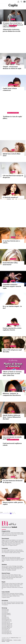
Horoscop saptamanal (7, 634)
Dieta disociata (12, 577)
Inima (10, 566)
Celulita (18, 551)
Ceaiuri (7, 566)
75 (7, 513)
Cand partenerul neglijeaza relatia (12, 444)
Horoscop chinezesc (6, 615)
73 (4, 513)
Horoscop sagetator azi (7, 626)
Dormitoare (9, 595)
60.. (14, 512)
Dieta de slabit (5, 577)
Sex (13, 150)
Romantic (8, 533)
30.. (9, 512)
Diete (3, 575)
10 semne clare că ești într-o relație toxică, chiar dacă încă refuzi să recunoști (13, 25)
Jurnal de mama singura (7, 596)
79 (12, 513)
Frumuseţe (5, 548)
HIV (6, 570)
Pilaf (15, 586)
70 (1, 513)
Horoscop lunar (5, 617)
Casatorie (7, 534)
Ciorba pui (9, 587)
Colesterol (10, 567)
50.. (13, 512)
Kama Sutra (14, 534)
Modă (3, 556)
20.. (8, 512)
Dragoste (4, 533)
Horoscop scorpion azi (7, 625)
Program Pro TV (5, 545)
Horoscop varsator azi (7, 627)
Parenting (21, 595)
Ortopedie (9, 570)
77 (9, 513)
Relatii (13, 19)
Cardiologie (8, 569)
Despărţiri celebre (11, 603)
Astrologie (4, 616)
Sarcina (3, 566)
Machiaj (21, 550)
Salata (19, 583)
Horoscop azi (5, 612)
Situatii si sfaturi (13, 85)
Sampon (11, 551)
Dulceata (6, 585)
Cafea (22, 583)
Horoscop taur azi (6, 622)
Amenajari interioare (14, 593)
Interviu (8, 602)
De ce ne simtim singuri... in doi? (12, 307)
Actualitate (5, 600)
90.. (15, 513)
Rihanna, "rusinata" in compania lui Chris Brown (12, 394)
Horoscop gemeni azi (6, 620)
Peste (14, 583)
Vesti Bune (18, 603)
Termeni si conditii (17, 640)
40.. (11, 512)
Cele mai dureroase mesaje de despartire (13, 176)
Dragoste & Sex (6, 531)
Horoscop (4, 608)
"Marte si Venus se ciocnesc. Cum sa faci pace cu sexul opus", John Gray (12, 373)
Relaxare (16, 575)
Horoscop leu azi (5, 630)
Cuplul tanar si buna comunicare (10, 89)
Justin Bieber (5, 544)
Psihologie (14, 566)
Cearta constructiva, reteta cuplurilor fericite (12, 329)
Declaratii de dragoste (12, 535)
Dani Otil (7, 543)
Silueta (17, 577)
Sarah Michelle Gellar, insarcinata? (10, 264)
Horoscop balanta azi (6, 631)
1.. (5, 512)
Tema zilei (18, 602)
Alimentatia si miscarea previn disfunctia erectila (12, 30)
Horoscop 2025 (5, 611)
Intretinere (4, 576)
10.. (6, 512)
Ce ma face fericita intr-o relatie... (11, 242)
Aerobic (9, 576)
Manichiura (7, 551)
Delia (17, 543)
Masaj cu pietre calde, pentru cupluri (13, 503)
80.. (14, 513)
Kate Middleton (13, 540)
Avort (18, 569)
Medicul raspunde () (13, 113)
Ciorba (10, 583)
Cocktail (15, 585)
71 (2, 513)
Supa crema (20, 585)
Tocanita (11, 585)
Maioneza (12, 586)
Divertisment (5, 539)
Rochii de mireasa (16, 557)
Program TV (18, 544)
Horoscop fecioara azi (7, 621)
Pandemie (6, 605)
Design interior (15, 595)
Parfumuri (12, 550)
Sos (16, 583)
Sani (3, 551)
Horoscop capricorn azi (7, 623)
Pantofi (11, 559)
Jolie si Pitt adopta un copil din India (12, 351)
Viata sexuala (14, 533)
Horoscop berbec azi (6, 632)
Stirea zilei (13, 602)
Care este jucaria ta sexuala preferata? (12, 438)
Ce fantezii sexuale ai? (10, 197)
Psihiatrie (14, 570)
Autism (8, 597)
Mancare (4, 583)
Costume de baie (6, 559)
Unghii (8, 550)
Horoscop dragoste (6, 613)
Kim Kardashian (20, 540)
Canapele (4, 595)
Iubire (3, 534)
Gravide (15, 596)
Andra (14, 543)
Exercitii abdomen (15, 576)
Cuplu (22, 533)
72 (3, 513)
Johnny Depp (5, 541)
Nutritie (21, 576)
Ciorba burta (14, 587)
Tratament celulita (8, 553)
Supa (3, 585)
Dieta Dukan (11, 575)
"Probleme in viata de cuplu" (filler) (12, 117)
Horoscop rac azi (6, 618)
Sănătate (4, 565)
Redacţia (3, 641)
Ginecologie (13, 26)
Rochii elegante (17, 559)
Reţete (4, 582)
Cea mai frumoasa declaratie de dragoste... (13, 481)
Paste (7, 583)
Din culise (13, 259)
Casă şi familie (6, 592)
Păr (2, 550)
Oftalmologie (14, 569)
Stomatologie (5, 567)
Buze (15, 551)
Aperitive (4, 586)
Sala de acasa (10, 579)
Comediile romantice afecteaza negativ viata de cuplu (12, 286)
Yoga (19, 575)
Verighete (8, 560)
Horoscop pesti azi (6, 629)
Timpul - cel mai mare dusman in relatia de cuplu (12, 68)
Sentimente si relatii (13, 324)
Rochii (5, 550)
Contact (8, 641)
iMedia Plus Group (15, 638)
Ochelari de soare (15, 560)
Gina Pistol (21, 543)
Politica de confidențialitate (7, 640)
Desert (8, 586)
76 (8, 513)
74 (6, 513)
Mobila (21, 593)
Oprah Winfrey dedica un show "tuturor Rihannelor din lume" (12, 417)
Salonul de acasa (16, 553)
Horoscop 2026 (5, 610)
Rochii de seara (8, 557)
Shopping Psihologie (13, 368)
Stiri (13, 412)
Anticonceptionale (17, 567)
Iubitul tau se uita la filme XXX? (12, 155)
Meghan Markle (5, 540)
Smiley (11, 543)
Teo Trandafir (11, 541)
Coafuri (17, 550)
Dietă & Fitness (6, 573)
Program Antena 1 (13, 545)
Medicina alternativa (13, 499)
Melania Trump (11, 544)
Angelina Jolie (17, 541)
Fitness (6, 575)
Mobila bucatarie (6, 593)
